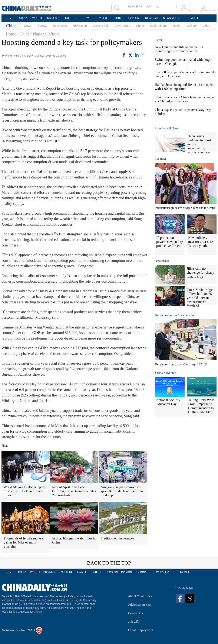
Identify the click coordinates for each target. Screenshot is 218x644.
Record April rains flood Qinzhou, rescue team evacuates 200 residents (74, 491)
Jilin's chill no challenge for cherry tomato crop (200, 272)
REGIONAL (152, 18)
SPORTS (118, 18)
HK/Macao (80, 26)
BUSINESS (52, 18)
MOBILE (195, 18)
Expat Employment (141, 630)
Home (11, 34)
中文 (157, 7)
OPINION (134, 18)
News (28, 26)
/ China (23, 34)
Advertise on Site (139, 605)
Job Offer (134, 622)
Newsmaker (162, 261)
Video (207, 26)
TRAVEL (87, 18)
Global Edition (136, 7)
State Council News (167, 128)
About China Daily (140, 596)
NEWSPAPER (171, 18)
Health (177, 26)
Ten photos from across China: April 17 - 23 (181, 364)
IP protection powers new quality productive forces (170, 242)
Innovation (60, 26)
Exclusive (161, 159)
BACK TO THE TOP (109, 563)
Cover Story (122, 26)
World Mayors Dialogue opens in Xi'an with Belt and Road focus (24, 491)
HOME (9, 18)
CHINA (23, 18)
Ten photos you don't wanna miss (175, 315)
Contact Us (136, 613)
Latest (158, 40)
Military (192, 26)
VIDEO (103, 18)
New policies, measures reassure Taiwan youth (201, 242)
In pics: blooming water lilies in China (74, 540)
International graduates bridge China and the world (185, 208)
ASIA (149, 7)
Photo (140, 26)
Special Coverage (165, 373)
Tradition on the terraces (117, 538)
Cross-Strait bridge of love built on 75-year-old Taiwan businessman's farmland (200, 298)
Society (42, 26)
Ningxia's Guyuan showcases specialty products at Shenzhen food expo (122, 491)
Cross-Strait (101, 26)
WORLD (37, 18)
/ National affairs (45, 34)
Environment (158, 26)
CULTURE (71, 18)
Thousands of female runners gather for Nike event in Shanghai (23, 542)
